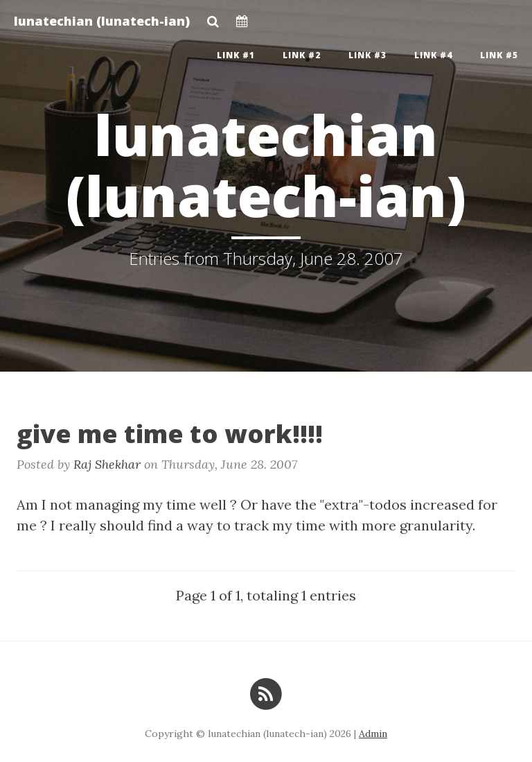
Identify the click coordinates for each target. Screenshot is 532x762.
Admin (373, 734)
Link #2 (302, 55)
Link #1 (236, 55)
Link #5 (499, 55)
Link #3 (367, 55)
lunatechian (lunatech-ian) (102, 21)
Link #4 (433, 55)
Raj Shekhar (107, 464)
